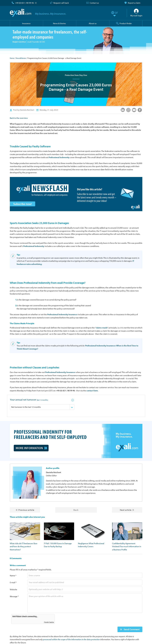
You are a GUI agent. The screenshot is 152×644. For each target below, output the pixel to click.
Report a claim (134, 3)
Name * (13, 576)
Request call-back (61, 3)
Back (76, 510)
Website (13, 589)
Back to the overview (19, 118)
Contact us (94, 3)
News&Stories (21, 58)
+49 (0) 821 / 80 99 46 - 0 (26, 3)
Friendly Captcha (49, 622)
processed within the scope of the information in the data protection (71, 639)
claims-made (102, 328)
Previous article (26, 510)
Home (12, 58)
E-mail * (13, 582)
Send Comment (131, 629)
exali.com (21, 13)
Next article (126, 510)
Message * (14, 596)
